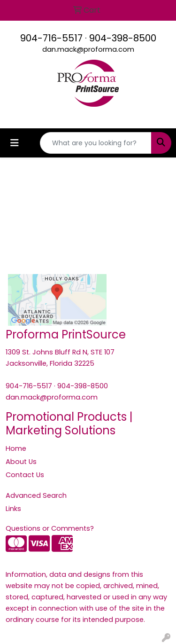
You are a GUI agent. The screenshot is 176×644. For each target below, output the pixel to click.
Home (16, 448)
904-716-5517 (51, 38)
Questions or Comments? (50, 528)
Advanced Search (36, 495)
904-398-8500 (123, 38)
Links (13, 509)
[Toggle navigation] (15, 143)
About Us (21, 462)
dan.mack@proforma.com (88, 49)
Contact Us (25, 475)
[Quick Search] (96, 143)
